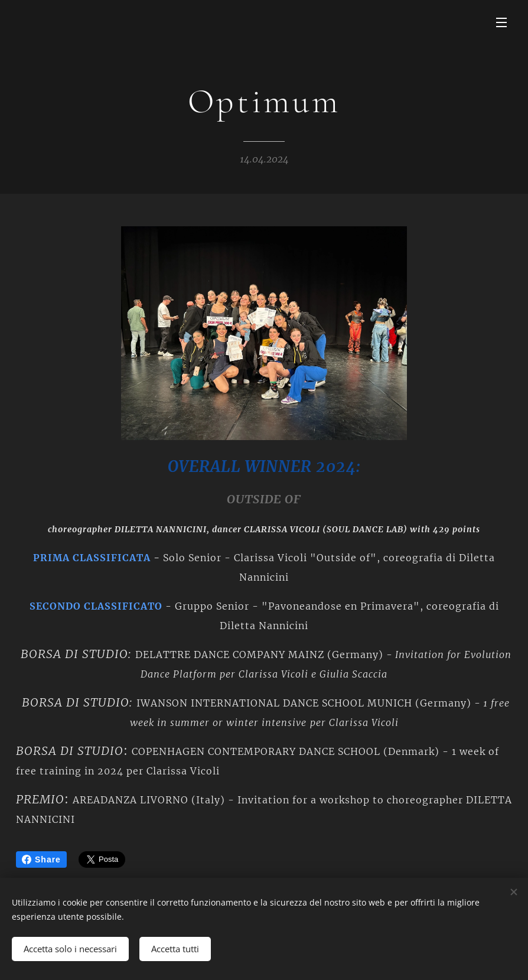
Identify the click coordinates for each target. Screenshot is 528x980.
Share (41, 859)
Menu (501, 22)
